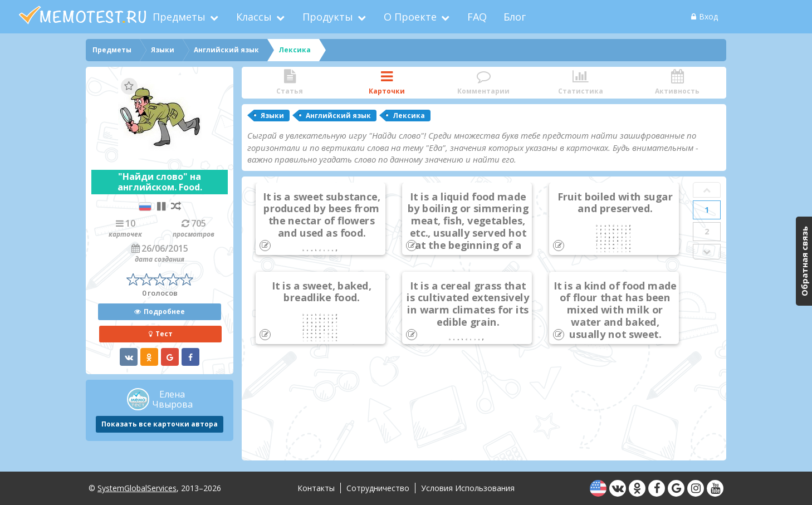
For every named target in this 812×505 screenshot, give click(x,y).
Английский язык (338, 116)
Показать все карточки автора (160, 424)
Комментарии (483, 83)
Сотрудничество (378, 488)
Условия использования (468, 488)
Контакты (316, 488)
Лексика (409, 116)
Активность (677, 83)
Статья (290, 83)
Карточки (387, 83)
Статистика (580, 83)
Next (707, 252)
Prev (707, 190)
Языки (272, 116)
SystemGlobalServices (137, 488)
